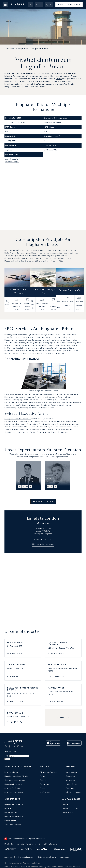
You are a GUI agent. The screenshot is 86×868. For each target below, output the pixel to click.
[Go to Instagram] (6, 746)
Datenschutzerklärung (47, 857)
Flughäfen (23, 49)
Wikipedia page (13, 162)
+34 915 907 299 (57, 701)
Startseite (9, 49)
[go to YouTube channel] (14, 746)
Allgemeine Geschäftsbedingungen (19, 857)
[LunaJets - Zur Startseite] (17, 5)
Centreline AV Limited (14, 394)
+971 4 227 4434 (17, 701)
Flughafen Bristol (21, 345)
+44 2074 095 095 (58, 653)
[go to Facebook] (10, 746)
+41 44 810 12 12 (16, 676)
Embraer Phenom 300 (70, 291)
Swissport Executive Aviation (18, 419)
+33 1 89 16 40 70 (57, 676)
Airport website (13, 159)
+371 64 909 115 (16, 722)
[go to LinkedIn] (22, 746)
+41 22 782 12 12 (16, 653)
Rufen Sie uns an (43, 501)
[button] (39, 5)
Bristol (59, 79)
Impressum (64, 857)
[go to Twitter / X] (18, 746)
